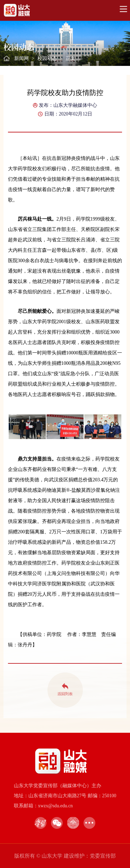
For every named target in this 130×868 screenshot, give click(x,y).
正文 (70, 58)
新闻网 (21, 58)
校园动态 (47, 58)
